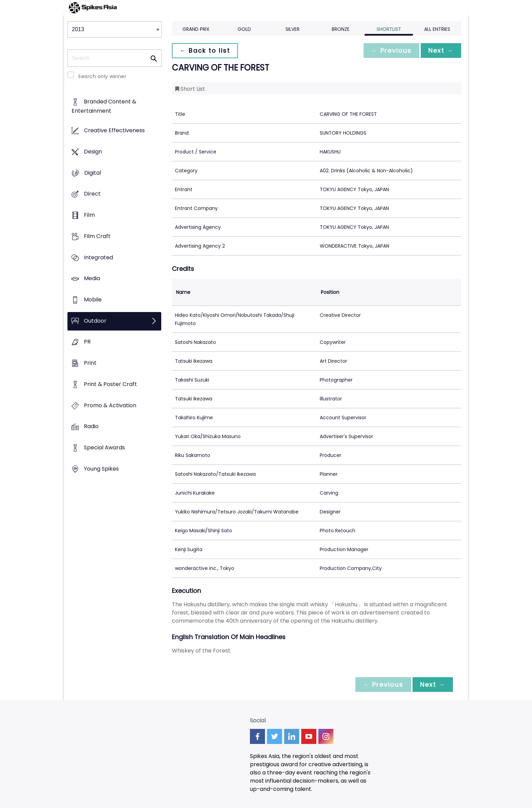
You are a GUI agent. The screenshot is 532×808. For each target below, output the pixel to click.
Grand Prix (196, 29)
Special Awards (104, 448)
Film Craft (97, 236)
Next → (440, 51)
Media (92, 279)
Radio (91, 427)
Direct (92, 194)
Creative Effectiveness (114, 131)
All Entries (437, 29)
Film (89, 215)
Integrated (98, 257)
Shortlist (389, 29)
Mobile (93, 300)
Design (93, 152)
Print (90, 363)
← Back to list (205, 51)
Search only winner (102, 76)
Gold (244, 29)
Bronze (341, 29)
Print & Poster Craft (110, 384)
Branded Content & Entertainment (104, 107)
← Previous (390, 51)
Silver (293, 29)
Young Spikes (101, 469)
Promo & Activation (110, 405)
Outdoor (95, 321)
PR (87, 342)
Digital (93, 173)
